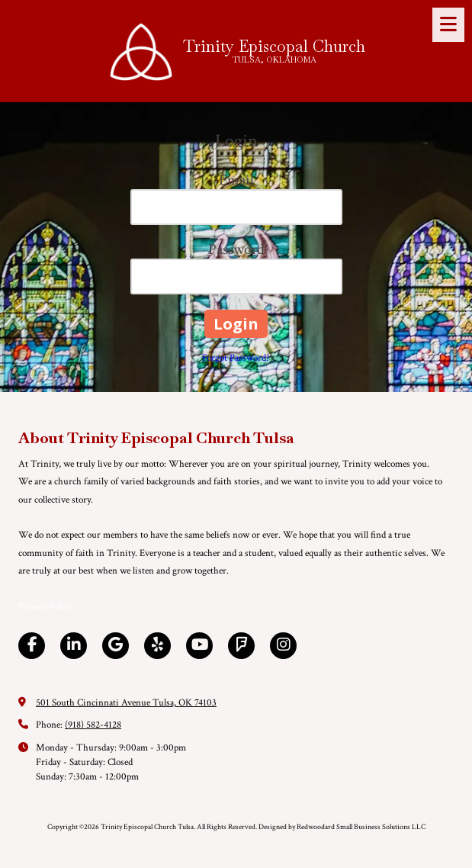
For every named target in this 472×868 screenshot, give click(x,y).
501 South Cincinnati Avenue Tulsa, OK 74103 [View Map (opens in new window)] (126, 703)
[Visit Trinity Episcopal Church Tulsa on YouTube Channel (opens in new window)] (199, 646)
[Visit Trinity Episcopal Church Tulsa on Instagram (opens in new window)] (283, 646)
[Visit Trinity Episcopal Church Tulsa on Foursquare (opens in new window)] (241, 646)
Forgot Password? (236, 358)
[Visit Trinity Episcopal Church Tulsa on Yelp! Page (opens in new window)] (157, 646)
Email (236, 180)
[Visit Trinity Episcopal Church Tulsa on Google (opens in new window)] (116, 646)
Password (236, 249)
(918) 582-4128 (93, 725)
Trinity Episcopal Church (274, 46)
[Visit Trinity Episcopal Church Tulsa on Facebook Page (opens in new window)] (32, 646)
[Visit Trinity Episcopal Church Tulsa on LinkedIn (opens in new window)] (74, 646)
